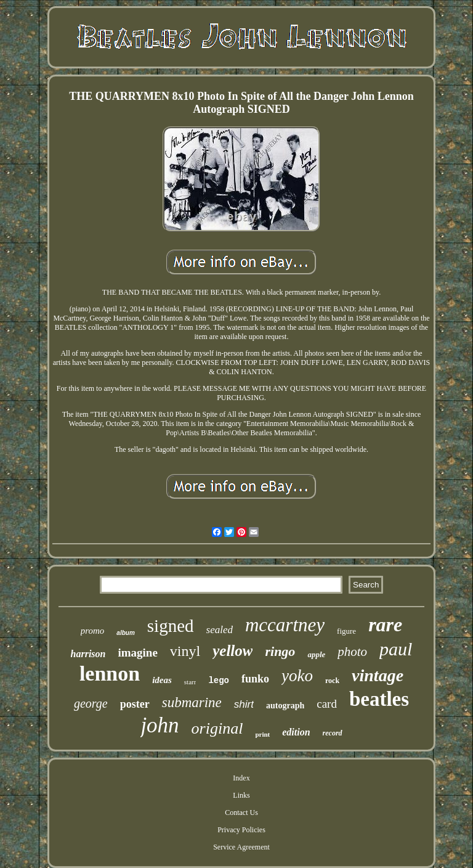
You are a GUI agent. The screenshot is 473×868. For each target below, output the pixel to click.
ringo (280, 651)
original (217, 728)
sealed (220, 630)
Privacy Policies (241, 830)
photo (352, 652)
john (160, 725)
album (125, 633)
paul (396, 649)
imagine (137, 653)
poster (135, 704)
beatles (379, 699)
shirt (244, 704)
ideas (162, 680)
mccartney (285, 625)
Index (241, 778)
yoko (297, 676)
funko (255, 679)
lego (219, 681)
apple (316, 654)
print (262, 734)
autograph (285, 706)
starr (190, 682)
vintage (378, 675)
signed (171, 626)
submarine (192, 702)
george (91, 703)
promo (93, 631)
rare (385, 624)
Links (241, 795)
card (327, 704)
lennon (110, 674)
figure (346, 631)
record (333, 733)
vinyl (185, 651)
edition (296, 732)
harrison (88, 654)
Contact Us (241, 813)
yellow (232, 651)
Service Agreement (241, 847)
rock (332, 681)
